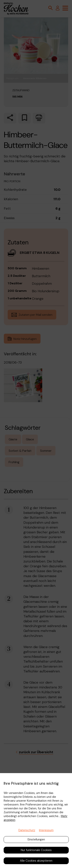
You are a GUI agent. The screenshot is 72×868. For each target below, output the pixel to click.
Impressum (46, 830)
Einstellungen (36, 839)
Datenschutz (27, 830)
